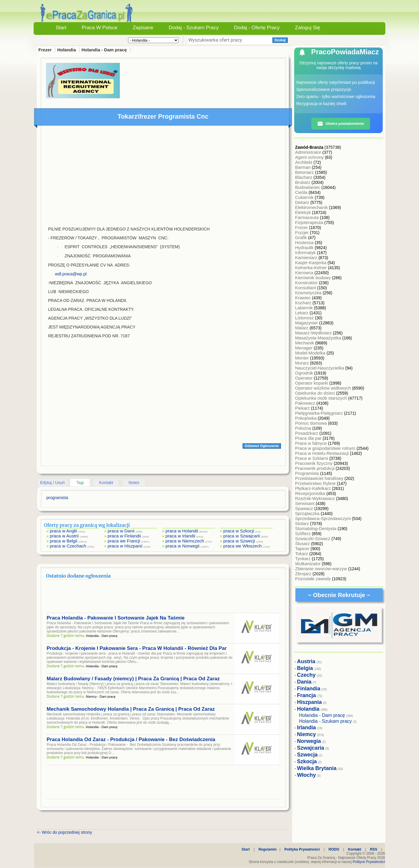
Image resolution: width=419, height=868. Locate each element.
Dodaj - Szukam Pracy (194, 28)
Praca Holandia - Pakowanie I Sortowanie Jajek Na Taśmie (116, 618)
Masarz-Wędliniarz (314, 333)
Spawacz (305, 508)
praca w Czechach (68, 546)
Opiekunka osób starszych (322, 398)
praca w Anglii (64, 531)
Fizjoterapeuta (310, 222)
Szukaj (280, 40)
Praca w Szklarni (312, 458)
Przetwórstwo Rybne (316, 483)
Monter (303, 358)
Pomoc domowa (312, 423)
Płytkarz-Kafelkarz (314, 488)
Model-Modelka (311, 353)
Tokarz (302, 554)
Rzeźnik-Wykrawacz (316, 498)
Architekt (304, 162)
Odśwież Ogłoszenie (262, 446)
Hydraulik (305, 247)
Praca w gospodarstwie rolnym (326, 448)
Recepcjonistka (311, 493)
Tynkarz (303, 559)
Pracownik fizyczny (314, 463)
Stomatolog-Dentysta (316, 528)
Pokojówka (306, 418)
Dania (304, 682)
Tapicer (303, 549)
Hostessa (305, 242)
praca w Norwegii (183, 546)
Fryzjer (302, 232)
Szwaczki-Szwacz (313, 538)
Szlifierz (303, 533)
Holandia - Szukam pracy (326, 721)
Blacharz (304, 177)
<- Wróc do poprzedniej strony (64, 832)
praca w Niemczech (185, 541)
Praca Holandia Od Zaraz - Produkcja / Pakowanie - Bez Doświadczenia (131, 739)
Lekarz (302, 313)
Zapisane (143, 28)
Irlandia (307, 728)
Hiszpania (310, 702)
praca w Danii (121, 531)
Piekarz (303, 408)
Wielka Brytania (317, 768)
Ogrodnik (305, 373)
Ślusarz (303, 543)
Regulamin (267, 849)
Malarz (302, 328)
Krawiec (304, 298)
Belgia (305, 668)
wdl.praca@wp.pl (71, 274)
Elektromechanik (312, 207)
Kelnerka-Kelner (312, 268)
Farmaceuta (307, 217)
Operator (304, 378)
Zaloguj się (308, 28)
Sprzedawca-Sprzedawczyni (324, 518)
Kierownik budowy (314, 278)
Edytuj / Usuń (52, 483)
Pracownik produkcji (315, 468)
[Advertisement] (163, 174)
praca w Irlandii (180, 536)
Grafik (302, 237)
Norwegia (309, 741)
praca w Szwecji (239, 541)
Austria (306, 661)
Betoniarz (305, 172)
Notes (134, 483)
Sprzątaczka (308, 513)
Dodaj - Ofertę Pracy (257, 28)
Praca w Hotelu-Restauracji (323, 453)
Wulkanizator (308, 564)
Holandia (67, 50)
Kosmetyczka (309, 293)
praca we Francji (124, 541)
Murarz (303, 363)
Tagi (80, 483)
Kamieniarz (307, 258)
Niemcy (307, 734)
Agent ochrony (310, 157)
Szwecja (307, 755)
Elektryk (304, 212)
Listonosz (305, 318)
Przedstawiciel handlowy (320, 478)
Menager (304, 348)
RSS (374, 849)
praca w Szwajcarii (242, 536)
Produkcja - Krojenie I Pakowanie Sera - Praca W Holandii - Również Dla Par (137, 648)
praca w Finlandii (124, 536)
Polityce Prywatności (369, 862)
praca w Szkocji (239, 531)
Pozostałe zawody (314, 579)
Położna (304, 428)
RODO (334, 849)
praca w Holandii (182, 531)
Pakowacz (306, 403)
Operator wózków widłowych (324, 388)
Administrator (309, 152)
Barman (303, 167)
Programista (308, 473)
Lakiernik (305, 308)
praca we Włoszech (243, 546)
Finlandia (309, 689)
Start (61, 28)
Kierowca (305, 273)
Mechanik (305, 343)
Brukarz (303, 182)
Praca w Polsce (100, 28)
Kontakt (106, 483)
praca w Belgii (64, 541)
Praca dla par (309, 438)
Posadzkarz (307, 433)
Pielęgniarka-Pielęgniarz (320, 413)
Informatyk (306, 252)
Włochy (307, 775)
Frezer (302, 227)
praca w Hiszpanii (125, 546)
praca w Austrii (64, 536)
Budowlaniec (308, 187)
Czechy (306, 675)
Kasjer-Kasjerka (311, 263)
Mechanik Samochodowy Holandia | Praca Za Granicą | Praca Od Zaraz (131, 709)
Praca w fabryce (312, 443)
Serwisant (305, 503)
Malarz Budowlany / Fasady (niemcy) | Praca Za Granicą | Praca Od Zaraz (133, 679)
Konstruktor (307, 283)
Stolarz (303, 523)
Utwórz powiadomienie (341, 124)
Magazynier (307, 323)
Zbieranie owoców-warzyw (322, 569)
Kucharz (304, 303)
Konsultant (306, 288)
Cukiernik (305, 197)
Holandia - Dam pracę (104, 50)
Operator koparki (312, 383)
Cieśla (302, 192)
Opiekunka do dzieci (316, 393)
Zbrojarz (304, 574)
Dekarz (303, 202)
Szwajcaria (311, 748)
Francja (307, 695)
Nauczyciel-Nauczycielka (320, 368)
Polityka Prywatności (302, 849)
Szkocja (307, 761)
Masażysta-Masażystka (319, 338)
